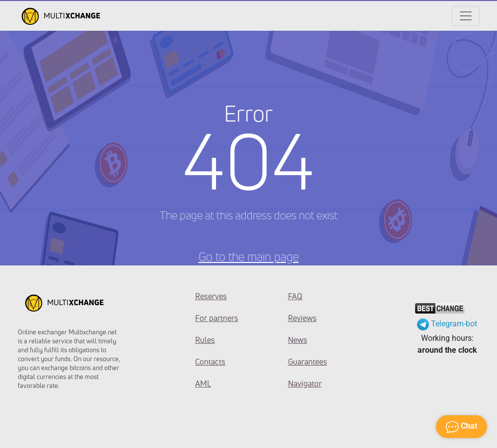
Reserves (211, 296)
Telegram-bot (447, 324)
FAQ (295, 296)
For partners (217, 318)
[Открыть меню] (466, 16)
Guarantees (308, 362)
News (298, 340)
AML (203, 384)
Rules (205, 340)
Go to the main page (249, 256)
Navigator (305, 384)
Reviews (302, 318)
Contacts (210, 362)
